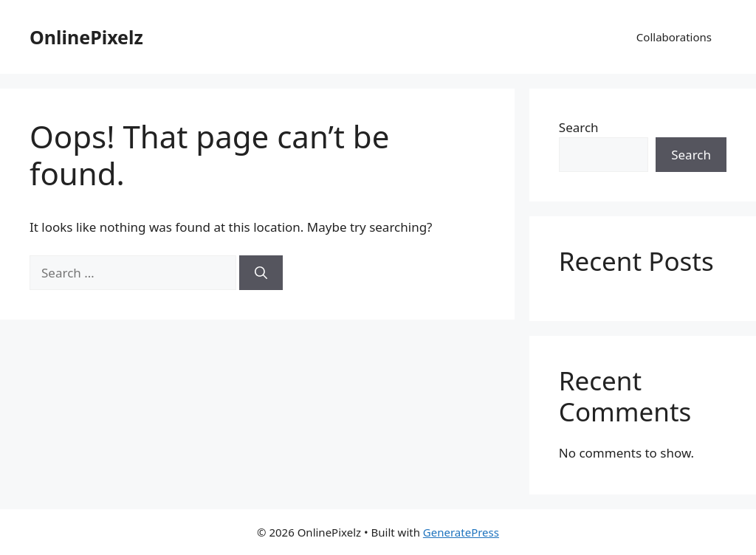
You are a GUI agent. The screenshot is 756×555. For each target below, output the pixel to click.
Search (579, 127)
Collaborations (674, 37)
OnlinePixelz (86, 37)
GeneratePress (461, 532)
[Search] (261, 273)
